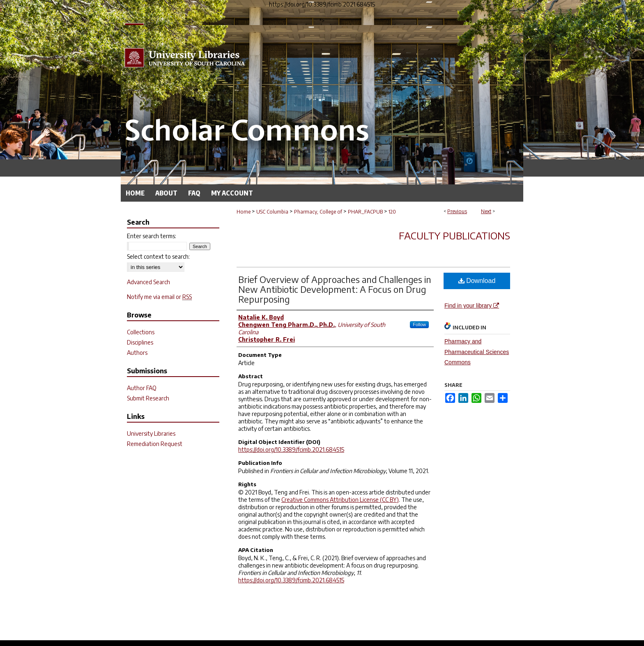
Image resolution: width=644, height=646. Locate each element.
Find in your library (472, 306)
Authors (137, 353)
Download (477, 281)
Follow (419, 324)
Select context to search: (158, 256)
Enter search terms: (152, 236)
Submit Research (148, 398)
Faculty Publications (454, 235)
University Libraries (151, 433)
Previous (457, 211)
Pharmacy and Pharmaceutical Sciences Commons (477, 352)
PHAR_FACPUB (365, 212)
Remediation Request (155, 444)
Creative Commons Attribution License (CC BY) (340, 500)
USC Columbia (272, 212)
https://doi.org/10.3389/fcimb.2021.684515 (291, 449)
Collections (141, 332)
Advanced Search (148, 282)
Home (244, 212)
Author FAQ (142, 388)
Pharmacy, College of (318, 212)
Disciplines (140, 342)
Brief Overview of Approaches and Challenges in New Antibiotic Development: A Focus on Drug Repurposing (335, 289)
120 (392, 212)
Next (486, 211)
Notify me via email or (159, 297)
